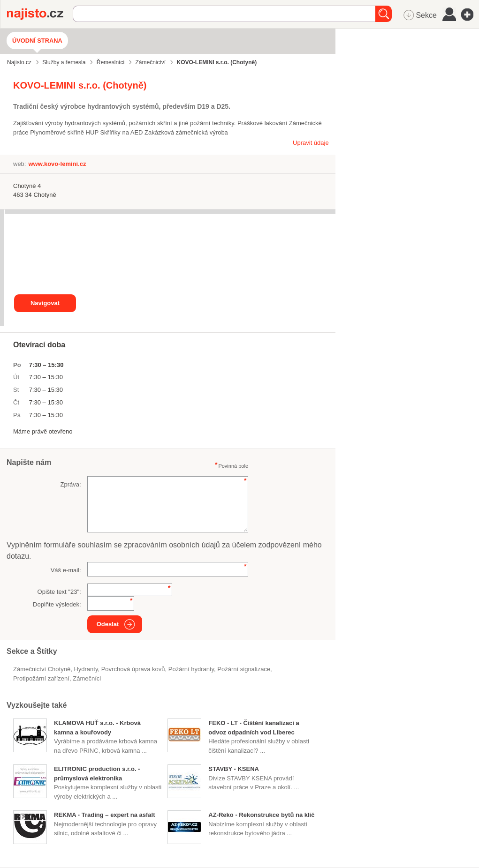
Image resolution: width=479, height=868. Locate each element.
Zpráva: (71, 484)
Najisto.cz (40, 14)
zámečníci (87, 678)
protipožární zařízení (41, 678)
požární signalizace (244, 669)
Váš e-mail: (66, 570)
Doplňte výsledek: (57, 604)
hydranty (86, 669)
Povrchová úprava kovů (133, 669)
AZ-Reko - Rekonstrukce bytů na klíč (261, 815)
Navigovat (45, 303)
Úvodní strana (37, 41)
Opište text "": (59, 592)
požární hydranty (191, 669)
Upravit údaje (311, 143)
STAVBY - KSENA (234, 769)
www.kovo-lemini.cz (57, 164)
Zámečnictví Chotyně (42, 669)
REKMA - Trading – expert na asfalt (105, 815)
